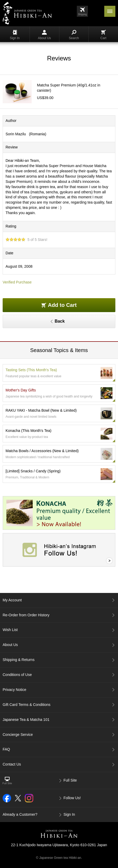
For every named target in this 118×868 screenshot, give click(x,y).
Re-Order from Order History (26, 615)
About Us (44, 35)
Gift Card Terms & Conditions (27, 705)
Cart (103, 35)
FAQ (6, 749)
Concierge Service (18, 735)
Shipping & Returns (19, 660)
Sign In (15, 35)
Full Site (70, 780)
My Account (12, 600)
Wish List (10, 630)
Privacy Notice (14, 690)
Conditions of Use (17, 675)
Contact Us (12, 764)
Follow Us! (72, 798)
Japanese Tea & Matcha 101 (26, 720)
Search (74, 35)
